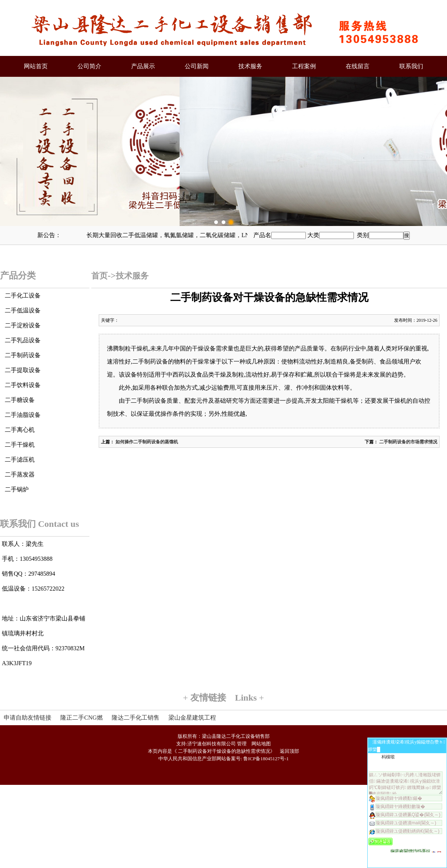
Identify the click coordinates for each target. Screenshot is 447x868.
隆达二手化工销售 (136, 718)
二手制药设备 (23, 355)
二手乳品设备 (23, 340)
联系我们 (411, 66)
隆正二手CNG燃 (82, 718)
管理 (242, 744)
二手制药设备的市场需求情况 (408, 442)
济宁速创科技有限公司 (212, 744)
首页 (99, 276)
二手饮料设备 (23, 385)
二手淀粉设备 (23, 325)
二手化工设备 (23, 295)
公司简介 (89, 66)
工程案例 (304, 66)
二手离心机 (20, 430)
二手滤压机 (20, 460)
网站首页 (36, 66)
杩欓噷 (388, 757)
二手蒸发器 (20, 474)
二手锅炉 (17, 489)
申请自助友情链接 (28, 718)
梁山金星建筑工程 (192, 718)
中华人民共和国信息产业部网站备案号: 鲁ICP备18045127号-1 (223, 759)
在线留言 (358, 66)
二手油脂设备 (23, 415)
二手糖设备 (20, 400)
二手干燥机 (20, 445)
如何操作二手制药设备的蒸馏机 (146, 442)
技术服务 (250, 66)
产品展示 (143, 66)
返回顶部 (289, 751)
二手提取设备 (23, 370)
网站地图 (261, 744)
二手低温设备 (23, 310)
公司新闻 (197, 66)
